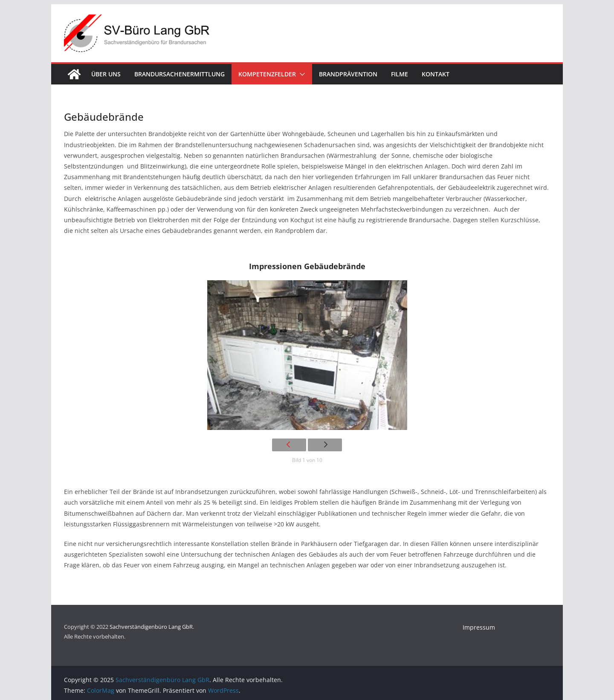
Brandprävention (348, 74)
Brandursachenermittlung (180, 74)
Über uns (106, 74)
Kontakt (436, 74)
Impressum (479, 627)
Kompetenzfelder (267, 74)
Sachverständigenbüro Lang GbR (151, 627)
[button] (301, 74)
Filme (400, 74)
